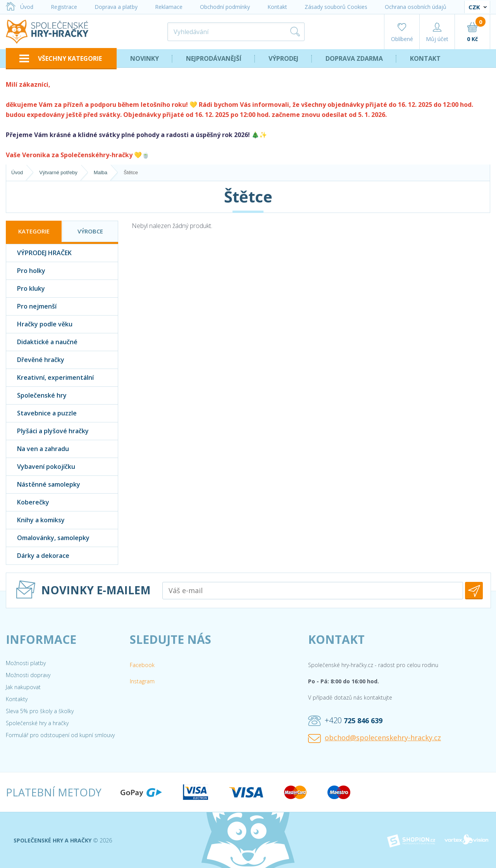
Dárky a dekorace (38, 556)
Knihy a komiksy (35, 520)
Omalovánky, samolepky (48, 538)
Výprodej (283, 58)
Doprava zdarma (354, 58)
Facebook (142, 665)
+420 (345, 720)
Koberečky (28, 502)
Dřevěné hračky (35, 360)
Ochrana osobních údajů (416, 7)
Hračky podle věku (39, 324)
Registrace (64, 7)
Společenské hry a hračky (37, 723)
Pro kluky (26, 289)
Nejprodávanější (214, 58)
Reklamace (169, 7)
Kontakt (277, 7)
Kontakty (17, 699)
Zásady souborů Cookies (336, 7)
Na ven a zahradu (38, 449)
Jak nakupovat (23, 687)
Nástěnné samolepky (43, 485)
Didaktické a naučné (42, 342)
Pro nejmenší (31, 306)
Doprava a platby (116, 7)
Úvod (20, 7)
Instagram (142, 681)
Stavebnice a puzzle (41, 413)
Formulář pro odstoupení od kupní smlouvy (60, 735)
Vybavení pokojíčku (41, 467)
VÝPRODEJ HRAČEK (39, 253)
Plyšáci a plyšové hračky (47, 431)
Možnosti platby (26, 663)
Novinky (145, 58)
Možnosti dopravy (28, 675)
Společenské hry (36, 395)
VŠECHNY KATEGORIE (61, 58)
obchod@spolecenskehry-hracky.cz (375, 738)
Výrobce (90, 231)
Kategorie (34, 231)
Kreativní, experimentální (50, 378)
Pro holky (26, 271)
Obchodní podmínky (225, 7)
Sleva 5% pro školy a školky (40, 711)
